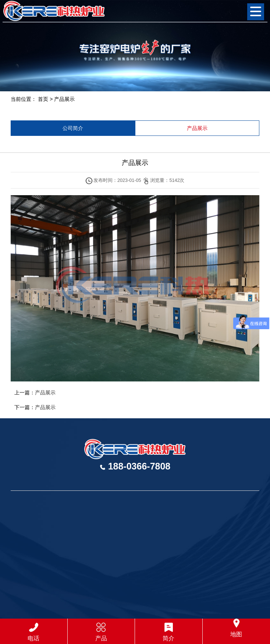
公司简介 (73, 128)
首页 (43, 99)
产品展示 (64, 99)
